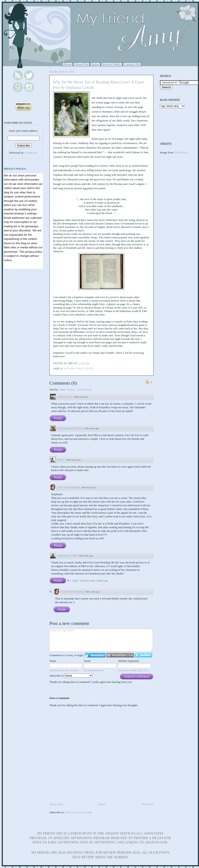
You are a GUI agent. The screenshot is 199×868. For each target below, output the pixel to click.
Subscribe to (71, 676)
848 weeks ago (81, 397)
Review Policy (112, 64)
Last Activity (84, 389)
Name (53, 661)
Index (95, 64)
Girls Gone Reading (69, 487)
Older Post (148, 804)
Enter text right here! (101, 640)
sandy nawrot (65, 397)
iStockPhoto (181, 152)
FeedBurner (31, 153)
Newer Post (56, 804)
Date (63, 389)
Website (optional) (129, 661)
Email (87, 661)
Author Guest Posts (79, 369)
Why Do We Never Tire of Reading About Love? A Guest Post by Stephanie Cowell (99, 85)
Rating (71, 389)
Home (68, 64)
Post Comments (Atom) (78, 812)
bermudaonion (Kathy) (70, 428)
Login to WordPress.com (120, 655)
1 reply (74, 580)
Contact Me (132, 64)
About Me (82, 64)
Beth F (61, 460)
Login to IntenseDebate (95, 655)
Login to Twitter (144, 655)
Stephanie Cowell (67, 555)
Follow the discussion (150, 382)
